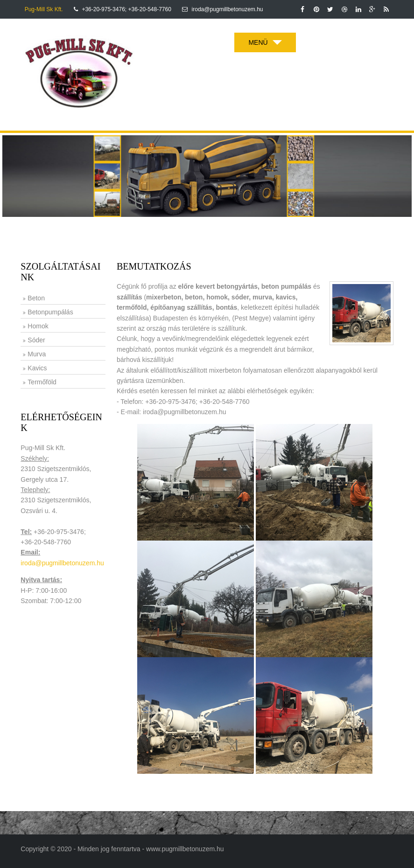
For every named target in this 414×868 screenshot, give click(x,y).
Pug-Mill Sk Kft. (44, 9)
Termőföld (42, 382)
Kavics (37, 368)
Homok (38, 326)
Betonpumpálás (50, 312)
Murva (37, 354)
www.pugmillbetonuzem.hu (185, 849)
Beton (36, 298)
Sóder (36, 340)
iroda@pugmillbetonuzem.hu (62, 563)
